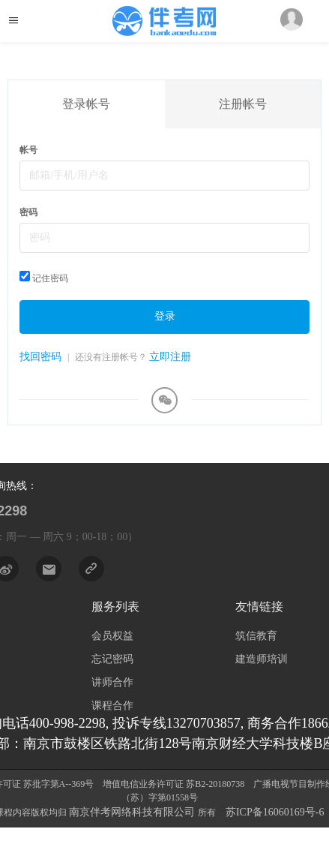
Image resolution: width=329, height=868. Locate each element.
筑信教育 (256, 636)
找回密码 (40, 357)
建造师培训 (262, 659)
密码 (28, 212)
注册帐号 (243, 104)
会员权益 (112, 636)
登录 (165, 316)
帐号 (28, 150)
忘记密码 (112, 659)
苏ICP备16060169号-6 (275, 812)
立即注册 (170, 357)
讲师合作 (112, 682)
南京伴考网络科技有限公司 (133, 812)
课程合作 (112, 706)
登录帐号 (86, 104)
